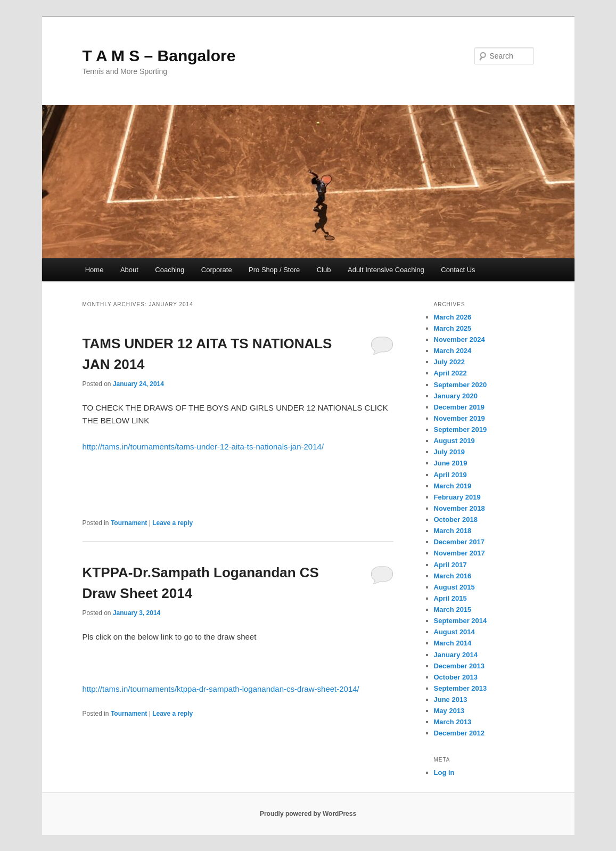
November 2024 (459, 339)
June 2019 (451, 463)
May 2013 (449, 711)
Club (324, 270)
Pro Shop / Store (274, 270)
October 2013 (456, 677)
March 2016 (453, 576)
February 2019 (457, 497)
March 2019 (453, 486)
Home (95, 270)
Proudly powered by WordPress (308, 814)
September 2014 (461, 621)
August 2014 (454, 632)
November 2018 (459, 508)
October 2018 (456, 519)
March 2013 (453, 722)
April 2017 (450, 565)
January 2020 (456, 396)
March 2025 (453, 328)
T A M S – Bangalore (159, 56)
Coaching (170, 270)
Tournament (129, 523)
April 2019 (450, 475)
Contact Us (458, 270)
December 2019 (459, 407)
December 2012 (459, 733)
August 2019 (454, 441)
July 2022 (450, 362)
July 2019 (450, 452)
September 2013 (461, 688)
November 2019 (459, 418)
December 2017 (459, 542)
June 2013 (451, 699)
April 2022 (450, 373)
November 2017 (459, 553)
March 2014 (453, 643)
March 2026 (453, 317)
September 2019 (461, 429)
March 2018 (453, 531)
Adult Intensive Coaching (386, 270)
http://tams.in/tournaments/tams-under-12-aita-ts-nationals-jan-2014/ (203, 447)
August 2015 (454, 587)
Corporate (217, 270)
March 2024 (453, 351)
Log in (444, 772)
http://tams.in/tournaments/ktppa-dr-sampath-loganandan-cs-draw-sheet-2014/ (221, 689)
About (129, 270)
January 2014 (456, 655)
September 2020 (461, 385)
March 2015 (453, 609)
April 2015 (450, 598)
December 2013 (459, 666)
